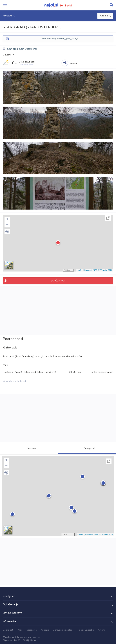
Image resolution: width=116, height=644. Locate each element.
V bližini (7, 55)
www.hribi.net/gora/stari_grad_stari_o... (60, 39)
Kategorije (32, 630)
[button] (7, 232)
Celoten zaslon (108, 218)
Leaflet (80, 270)
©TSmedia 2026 (105, 270)
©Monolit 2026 (91, 270)
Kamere (74, 63)
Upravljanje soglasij (63, 630)
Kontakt (45, 630)
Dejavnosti (8, 630)
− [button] (7, 225)
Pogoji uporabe (86, 630)
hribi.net (22, 381)
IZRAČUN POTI (58, 281)
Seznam (29, 448)
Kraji (20, 630)
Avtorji (101, 630)
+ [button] (7, 219)
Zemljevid (87, 448)
